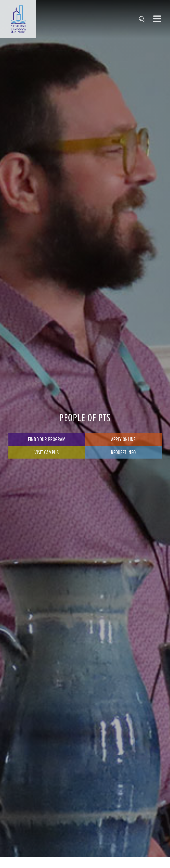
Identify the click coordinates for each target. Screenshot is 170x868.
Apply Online (123, 439)
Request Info (123, 452)
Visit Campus (47, 452)
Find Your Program (47, 439)
